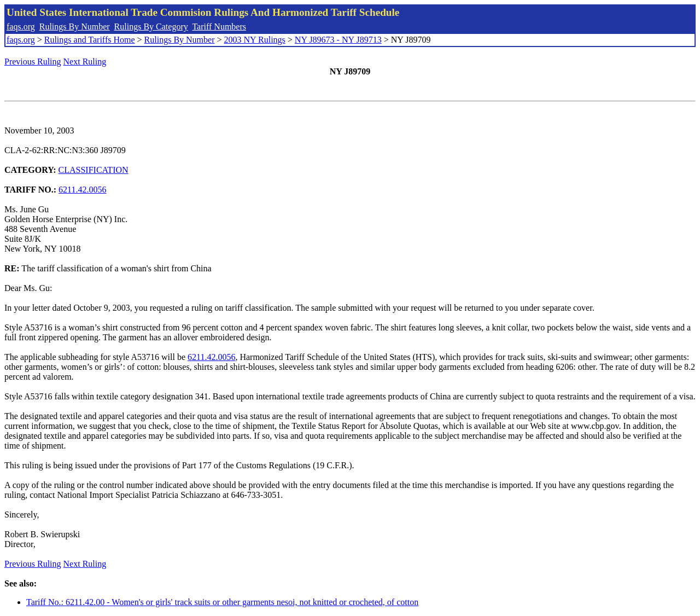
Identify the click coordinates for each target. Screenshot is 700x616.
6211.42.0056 (82, 190)
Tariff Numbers (219, 27)
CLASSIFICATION (94, 170)
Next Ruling (85, 62)
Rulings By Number (75, 27)
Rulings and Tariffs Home (90, 40)
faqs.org (21, 27)
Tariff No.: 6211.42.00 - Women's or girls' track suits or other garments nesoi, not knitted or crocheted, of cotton (222, 602)
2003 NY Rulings (255, 40)
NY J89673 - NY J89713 (338, 40)
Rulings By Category (151, 27)
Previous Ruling (33, 62)
